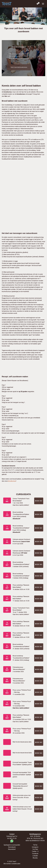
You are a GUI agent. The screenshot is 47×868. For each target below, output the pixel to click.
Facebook (35, 854)
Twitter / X (35, 851)
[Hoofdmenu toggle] (43, 4)
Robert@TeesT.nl (12, 836)
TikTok (35, 845)
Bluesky (35, 858)
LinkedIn (35, 856)
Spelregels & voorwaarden (12, 845)
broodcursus (12, 481)
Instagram (35, 847)
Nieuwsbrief (12, 849)
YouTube (35, 849)
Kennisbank (12, 847)
